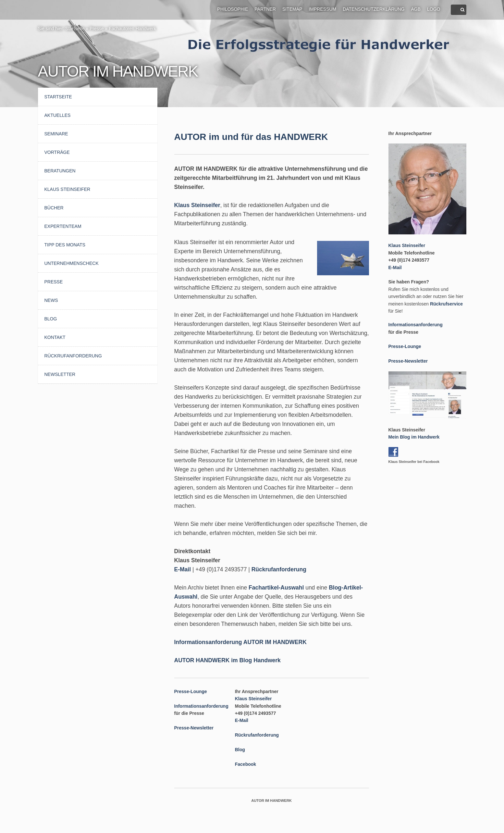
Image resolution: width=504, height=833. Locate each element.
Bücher (54, 208)
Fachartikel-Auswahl (276, 588)
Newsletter (60, 374)
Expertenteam (63, 226)
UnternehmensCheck (72, 263)
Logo (434, 9)
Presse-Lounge (191, 691)
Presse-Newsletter (194, 728)
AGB (416, 9)
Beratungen (60, 171)
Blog (51, 319)
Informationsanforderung (201, 706)
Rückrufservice (446, 304)
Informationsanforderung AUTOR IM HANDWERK (240, 642)
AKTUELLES (58, 115)
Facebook (246, 764)
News (51, 300)
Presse (97, 29)
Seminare (56, 134)
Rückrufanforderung (73, 356)
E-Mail (183, 569)
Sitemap (292, 9)
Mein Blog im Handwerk (414, 437)
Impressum (322, 9)
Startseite (75, 29)
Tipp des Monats (65, 245)
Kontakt (55, 337)
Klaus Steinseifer (68, 189)
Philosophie (233, 9)
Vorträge (57, 152)
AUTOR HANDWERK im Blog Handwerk (227, 660)
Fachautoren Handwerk (132, 29)
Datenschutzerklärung (374, 9)
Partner (265, 9)
